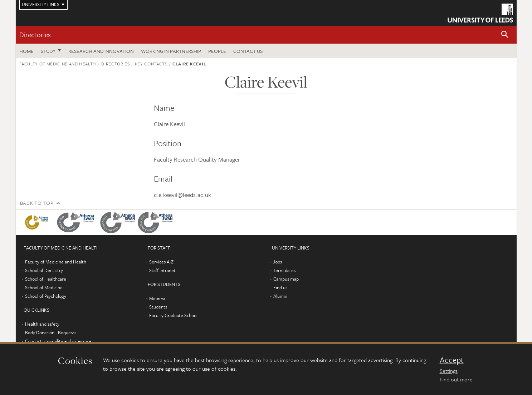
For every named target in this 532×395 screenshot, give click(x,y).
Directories (35, 34)
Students (158, 307)
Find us (280, 287)
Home (26, 51)
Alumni (280, 296)
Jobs (277, 262)
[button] (505, 35)
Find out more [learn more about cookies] (456, 379)
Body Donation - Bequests (51, 332)
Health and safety (42, 324)
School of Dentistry (44, 270)
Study (48, 51)
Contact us (248, 51)
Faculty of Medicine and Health (58, 64)
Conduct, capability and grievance (58, 341)
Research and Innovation (101, 51)
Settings (449, 371)
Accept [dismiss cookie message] (452, 360)
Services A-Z (161, 262)
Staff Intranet (162, 270)
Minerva (157, 298)
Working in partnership (171, 51)
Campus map (286, 279)
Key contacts (151, 64)
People (217, 51)
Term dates (284, 270)
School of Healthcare (46, 279)
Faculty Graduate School (173, 315)
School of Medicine (44, 287)
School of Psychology (46, 296)
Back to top (37, 203)
